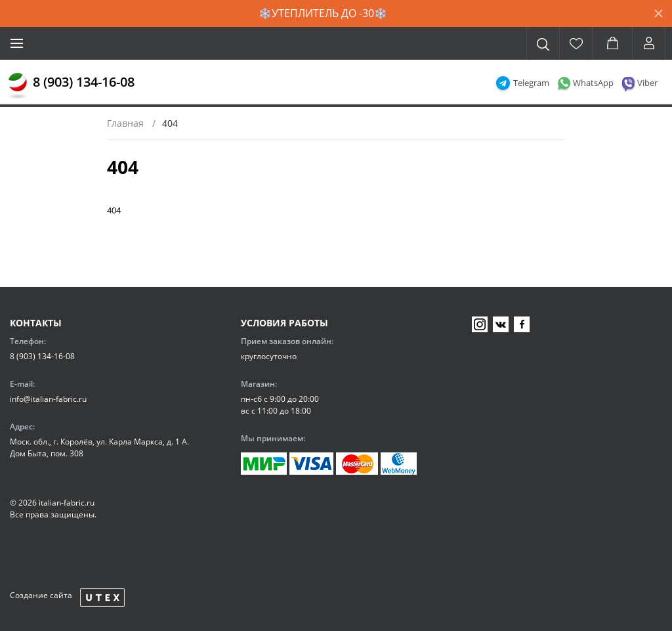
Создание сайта (41, 595)
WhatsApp (593, 83)
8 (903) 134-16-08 (84, 82)
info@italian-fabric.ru (48, 399)
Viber (647, 83)
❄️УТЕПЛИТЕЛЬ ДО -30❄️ (323, 13)
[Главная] (18, 86)
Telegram (531, 83)
